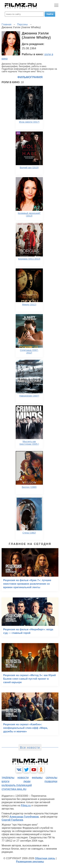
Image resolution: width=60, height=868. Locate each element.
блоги (5, 782)
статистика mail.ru (14, 789)
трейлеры (8, 778)
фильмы (37, 778)
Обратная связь (45, 858)
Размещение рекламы (30, 862)
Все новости (30, 748)
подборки (51, 782)
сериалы (51, 778)
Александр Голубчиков (24, 817)
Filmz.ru (26, 805)
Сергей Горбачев (12, 820)
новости (23, 778)
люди (27, 782)
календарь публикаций (17, 785)
